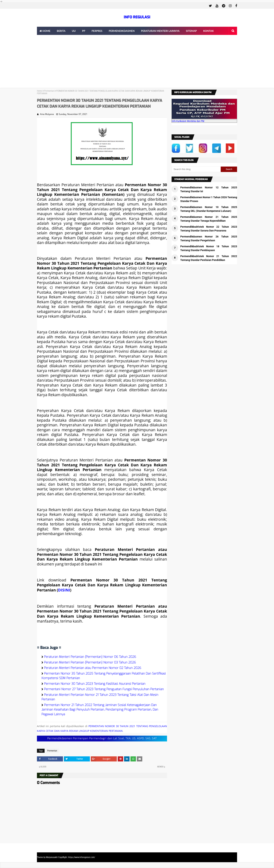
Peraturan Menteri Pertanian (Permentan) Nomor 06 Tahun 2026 (90, 657)
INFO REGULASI (137, 17)
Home (39, 91)
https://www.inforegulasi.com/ (82, 857)
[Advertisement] (137, 62)
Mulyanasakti (52, 857)
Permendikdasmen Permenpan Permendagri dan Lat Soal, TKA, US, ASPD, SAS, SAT (102, 738)
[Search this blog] (196, 169)
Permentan (49, 91)
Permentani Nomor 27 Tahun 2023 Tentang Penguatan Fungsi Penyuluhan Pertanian (104, 689)
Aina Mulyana (47, 114)
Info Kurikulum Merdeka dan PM (188, 121)
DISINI (64, 590)
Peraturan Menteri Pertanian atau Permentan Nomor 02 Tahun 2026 (93, 668)
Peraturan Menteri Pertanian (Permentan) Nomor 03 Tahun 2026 (90, 662)
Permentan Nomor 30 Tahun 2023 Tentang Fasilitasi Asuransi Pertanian (95, 684)
